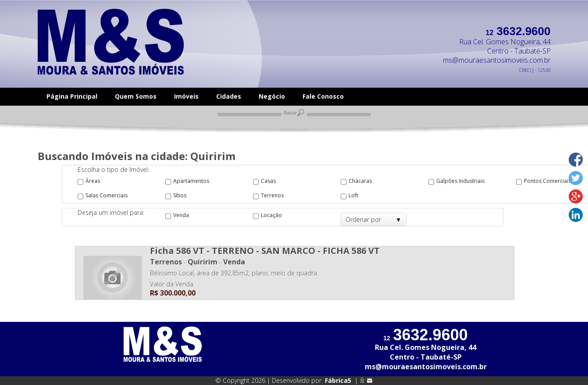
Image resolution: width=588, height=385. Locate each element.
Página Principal (72, 96)
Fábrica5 (338, 380)
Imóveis (186, 96)
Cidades (229, 96)
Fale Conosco (323, 96)
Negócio (272, 96)
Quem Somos (136, 96)
